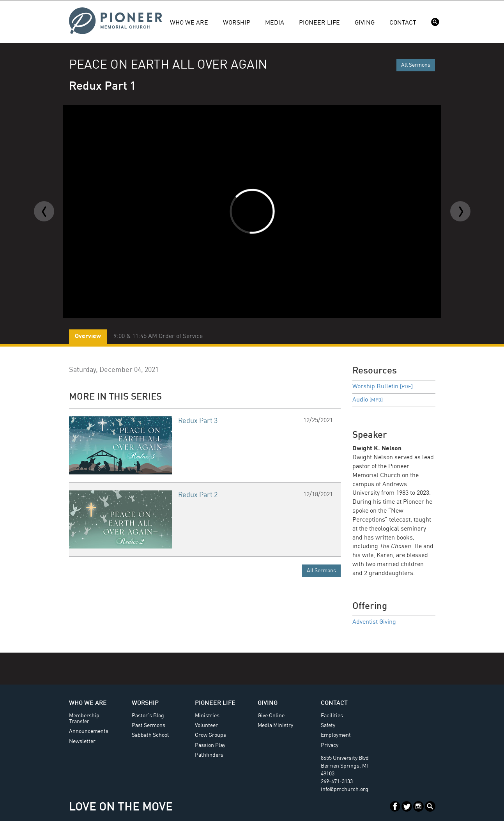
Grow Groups (210, 735)
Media (275, 23)
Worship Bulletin (383, 387)
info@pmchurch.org (345, 789)
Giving (365, 23)
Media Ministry (275, 725)
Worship (237, 23)
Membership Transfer (84, 719)
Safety (328, 725)
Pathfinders (209, 755)
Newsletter (82, 741)
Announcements (89, 731)
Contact (403, 23)
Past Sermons (149, 725)
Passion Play (210, 745)
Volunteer (206, 725)
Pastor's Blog (148, 716)
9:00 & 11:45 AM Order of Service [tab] (158, 336)
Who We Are (189, 23)
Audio (368, 400)
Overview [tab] (88, 336)
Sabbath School (150, 735)
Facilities (332, 716)
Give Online (271, 716)
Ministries (207, 716)
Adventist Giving (374, 622)
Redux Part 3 (198, 421)
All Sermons (416, 65)
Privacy (330, 745)
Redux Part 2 (198, 495)
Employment (336, 735)
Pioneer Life (319, 23)
